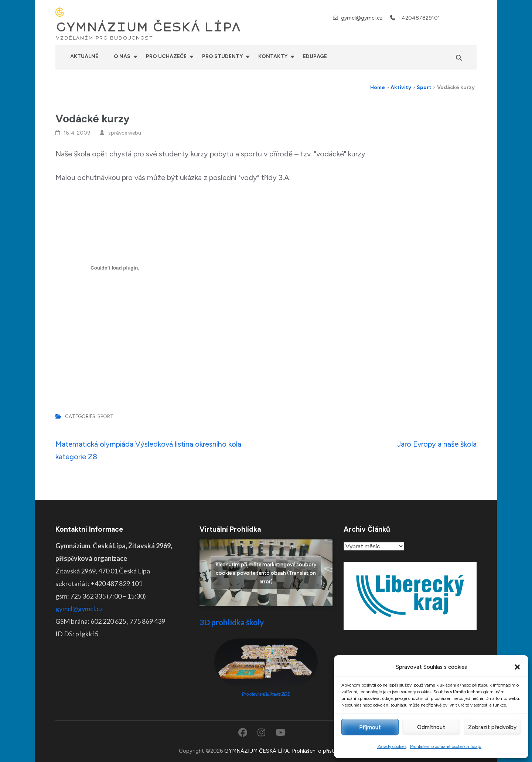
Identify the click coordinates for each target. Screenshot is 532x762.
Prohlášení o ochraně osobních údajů (446, 746)
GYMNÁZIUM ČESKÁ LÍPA (148, 27)
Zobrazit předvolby (492, 727)
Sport (105, 416)
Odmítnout (431, 727)
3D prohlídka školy (232, 622)
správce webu (125, 133)
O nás (122, 56)
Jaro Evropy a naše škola (437, 444)
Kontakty (273, 56)
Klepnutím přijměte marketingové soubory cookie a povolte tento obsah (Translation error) (266, 573)
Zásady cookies (392, 746)
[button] (517, 667)
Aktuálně (84, 56)
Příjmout (370, 727)
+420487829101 (419, 18)
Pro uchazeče (166, 56)
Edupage (315, 56)
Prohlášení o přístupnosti (323, 751)
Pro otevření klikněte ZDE (266, 694)
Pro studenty (222, 56)
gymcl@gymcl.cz (362, 18)
